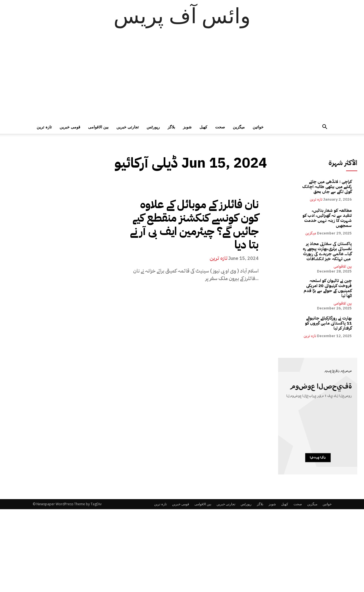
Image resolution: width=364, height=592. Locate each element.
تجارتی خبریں (128, 127)
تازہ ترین (44, 127)
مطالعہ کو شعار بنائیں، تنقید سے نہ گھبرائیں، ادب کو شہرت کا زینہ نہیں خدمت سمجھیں (327, 218)
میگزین (239, 127)
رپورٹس (153, 127)
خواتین (258, 127)
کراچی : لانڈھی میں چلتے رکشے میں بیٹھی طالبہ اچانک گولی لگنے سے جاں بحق (327, 187)
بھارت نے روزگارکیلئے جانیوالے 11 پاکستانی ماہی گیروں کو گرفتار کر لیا (328, 323)
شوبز (187, 127)
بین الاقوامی (98, 127)
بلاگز (171, 127)
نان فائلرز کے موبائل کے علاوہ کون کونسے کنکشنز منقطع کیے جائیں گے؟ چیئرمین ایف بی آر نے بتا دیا (194, 225)
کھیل (203, 127)
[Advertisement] (182, 78)
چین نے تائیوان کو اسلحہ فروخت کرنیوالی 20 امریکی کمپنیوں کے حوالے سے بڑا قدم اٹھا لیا (328, 288)
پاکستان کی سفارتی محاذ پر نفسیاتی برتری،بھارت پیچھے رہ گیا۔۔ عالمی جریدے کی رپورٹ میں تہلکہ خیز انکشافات (327, 251)
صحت (220, 127)
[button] (325, 127)
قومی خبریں (70, 127)
